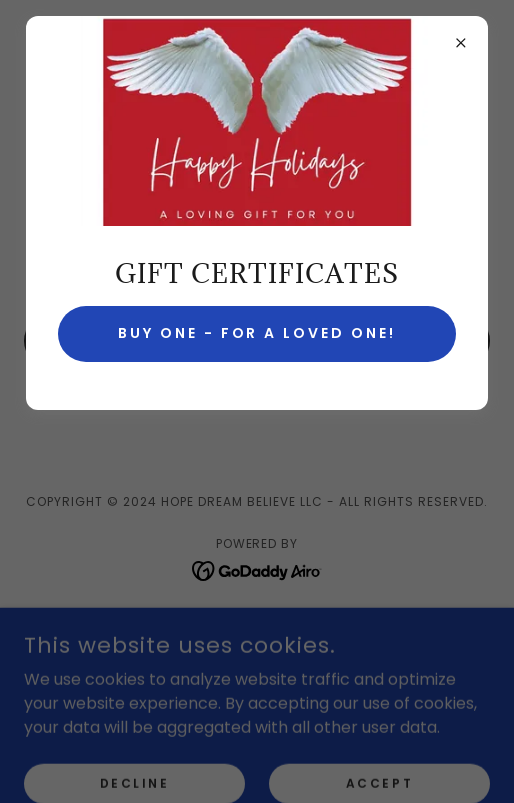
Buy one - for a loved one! (257, 333)
